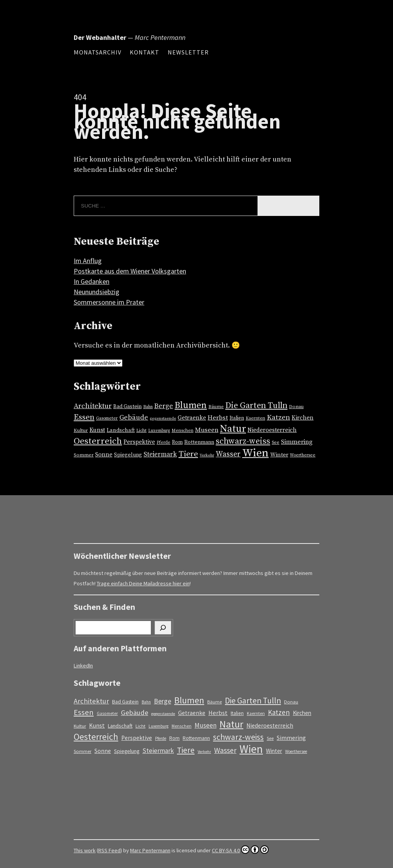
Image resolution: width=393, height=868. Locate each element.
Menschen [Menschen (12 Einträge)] (182, 431)
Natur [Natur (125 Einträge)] (233, 429)
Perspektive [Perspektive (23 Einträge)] (139, 442)
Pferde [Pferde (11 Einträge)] (163, 443)
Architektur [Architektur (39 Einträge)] (93, 406)
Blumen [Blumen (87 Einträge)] (191, 405)
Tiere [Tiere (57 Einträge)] (188, 454)
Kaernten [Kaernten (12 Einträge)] (255, 418)
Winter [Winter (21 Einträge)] (279, 455)
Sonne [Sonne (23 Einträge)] (104, 455)
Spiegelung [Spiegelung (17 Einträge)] (128, 455)
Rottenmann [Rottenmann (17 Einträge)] (199, 442)
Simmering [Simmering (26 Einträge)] (297, 442)
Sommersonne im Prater (109, 302)
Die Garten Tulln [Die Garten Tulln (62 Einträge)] (256, 406)
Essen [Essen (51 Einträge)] (84, 417)
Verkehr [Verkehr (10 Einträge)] (207, 455)
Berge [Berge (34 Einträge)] (164, 406)
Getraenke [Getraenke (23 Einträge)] (192, 418)
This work (85, 850)
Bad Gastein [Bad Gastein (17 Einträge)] (127, 407)
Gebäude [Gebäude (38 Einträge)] (134, 418)
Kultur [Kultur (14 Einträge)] (81, 430)
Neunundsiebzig (97, 292)
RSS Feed (109, 850)
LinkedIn (83, 665)
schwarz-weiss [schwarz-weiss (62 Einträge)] (243, 441)
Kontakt (144, 52)
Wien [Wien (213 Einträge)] (255, 453)
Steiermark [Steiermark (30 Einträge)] (160, 455)
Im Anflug (88, 261)
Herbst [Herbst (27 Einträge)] (218, 418)
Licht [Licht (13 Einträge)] (141, 431)
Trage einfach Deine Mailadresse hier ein (143, 583)
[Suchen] (163, 628)
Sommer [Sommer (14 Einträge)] (84, 455)
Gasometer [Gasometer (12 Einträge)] (107, 418)
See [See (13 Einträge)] (276, 442)
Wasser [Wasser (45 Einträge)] (228, 454)
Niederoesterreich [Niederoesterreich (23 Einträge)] (272, 430)
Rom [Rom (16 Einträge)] (177, 442)
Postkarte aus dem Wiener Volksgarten (130, 271)
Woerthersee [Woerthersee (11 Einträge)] (303, 455)
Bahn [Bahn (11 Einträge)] (148, 407)
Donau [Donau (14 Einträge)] (296, 407)
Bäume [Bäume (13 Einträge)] (216, 407)
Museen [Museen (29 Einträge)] (207, 430)
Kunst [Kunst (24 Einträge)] (97, 430)
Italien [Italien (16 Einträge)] (237, 418)
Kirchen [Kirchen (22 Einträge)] (303, 418)
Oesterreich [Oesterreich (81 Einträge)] (98, 441)
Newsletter (188, 52)
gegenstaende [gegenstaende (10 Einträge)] (163, 418)
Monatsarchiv (97, 52)
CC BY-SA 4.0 (240, 850)
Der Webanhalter (100, 37)
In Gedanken (92, 281)
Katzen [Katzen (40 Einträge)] (278, 418)
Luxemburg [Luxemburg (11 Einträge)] (159, 431)
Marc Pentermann (150, 850)
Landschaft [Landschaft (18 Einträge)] (121, 430)
